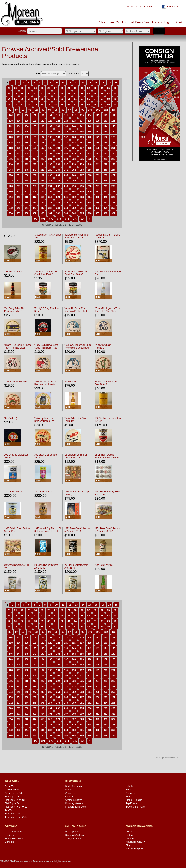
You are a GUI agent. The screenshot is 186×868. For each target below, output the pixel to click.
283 (98, 181)
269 (98, 175)
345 (34, 208)
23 (29, 88)
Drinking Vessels (74, 803)
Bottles (69, 790)
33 (95, 88)
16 (96, 83)
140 (74, 126)
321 (66, 197)
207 (50, 153)
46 (69, 94)
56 (22, 99)
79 (62, 104)
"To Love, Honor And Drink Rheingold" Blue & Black (78, 346)
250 (58, 170)
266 (74, 175)
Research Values (75, 835)
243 (113, 164)
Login (168, 22)
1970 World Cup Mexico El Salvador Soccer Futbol (48, 530)
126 (74, 121)
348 (58, 208)
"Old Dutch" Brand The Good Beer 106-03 (76, 273)
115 (98, 115)
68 (102, 99)
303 (34, 192)
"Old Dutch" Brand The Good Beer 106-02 (46, 273)
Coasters (70, 793)
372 (51, 219)
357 (19, 213)
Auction (157, 22)
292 (58, 186)
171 (98, 137)
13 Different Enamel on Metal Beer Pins (76, 456)
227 (98, 159)
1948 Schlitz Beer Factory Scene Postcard (17, 530)
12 (70, 83)
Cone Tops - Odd (14, 793)
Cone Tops (11, 786)
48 (82, 94)
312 (105, 192)
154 (74, 132)
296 (90, 186)
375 (75, 219)
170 (90, 137)
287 (19, 186)
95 (56, 110)
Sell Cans (139, 22)
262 (42, 175)
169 (82, 137)
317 (34, 197)
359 (34, 213)
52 (108, 94)
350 (74, 208)
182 (74, 143)
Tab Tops (10, 810)
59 (42, 99)
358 (26, 213)
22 (22, 88)
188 (11, 148)
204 (26, 153)
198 (90, 148)
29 (69, 88)
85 (102, 104)
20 (9, 88)
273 (19, 181)
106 (26, 115)
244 (11, 170)
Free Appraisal (73, 831)
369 (113, 213)
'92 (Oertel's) (11, 418)
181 (66, 143)
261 (34, 175)
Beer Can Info (118, 22)
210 (74, 153)
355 (113, 208)
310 (90, 192)
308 (74, 192)
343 (19, 208)
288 (26, 186)
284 (105, 181)
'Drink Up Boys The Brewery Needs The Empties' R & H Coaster (46, 421)
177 (34, 143)
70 (115, 99)
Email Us (174, 7)
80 (69, 104)
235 (50, 164)
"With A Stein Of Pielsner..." (103, 346)
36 (115, 88)
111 (66, 115)
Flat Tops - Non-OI (15, 800)
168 (74, 137)
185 (98, 143)
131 (113, 121)
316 (26, 197)
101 (98, 110)
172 (105, 137)
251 (66, 170)
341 (113, 203)
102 (106, 110)
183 (82, 143)
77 (49, 104)
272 (11, 181)
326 (105, 197)
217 (19, 159)
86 (108, 104)
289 (34, 186)
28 (62, 88)
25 (42, 88)
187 (113, 143)
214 (105, 153)
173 (113, 137)
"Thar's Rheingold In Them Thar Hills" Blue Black (108, 310)
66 (88, 99)
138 (58, 126)
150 (42, 132)
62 (62, 99)
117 (113, 115)
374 (67, 219)
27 (55, 88)
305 (50, 192)
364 (74, 213)
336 (74, 203)
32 (88, 88)
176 (26, 143)
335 (66, 203)
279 (66, 181)
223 (66, 159)
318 (42, 197)
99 (83, 110)
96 (63, 110)
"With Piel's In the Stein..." (17, 382)
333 (50, 203)
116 (105, 115)
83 (88, 104)
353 (98, 208)
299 (113, 186)
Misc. (129, 790)
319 (50, 197)
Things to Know (74, 838)
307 (66, 192)
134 (26, 126)
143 (98, 126)
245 (19, 170)
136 (42, 126)
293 (66, 186)
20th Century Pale (104, 565)
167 (66, 137)
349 (66, 208)
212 (90, 153)
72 (15, 104)
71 (9, 104)
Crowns (69, 797)
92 (36, 110)
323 (82, 197)
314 (11, 197)
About (129, 831)
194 (58, 148)
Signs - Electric (134, 800)
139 (66, 126)
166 (58, 137)
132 (11, 126)
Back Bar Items (74, 786)
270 (105, 175)
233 (34, 164)
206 (42, 153)
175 (19, 143)
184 (90, 143)
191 (34, 148)
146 (11, 132)
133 (19, 126)
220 (42, 159)
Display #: (75, 74)
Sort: (38, 74)
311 (98, 192)
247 (34, 170)
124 (58, 121)
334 (58, 203)
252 (74, 170)
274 (26, 181)
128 (90, 121)
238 (74, 164)
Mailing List (133, 7)
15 (90, 83)
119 (19, 121)
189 (19, 148)
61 (55, 99)
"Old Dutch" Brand (13, 271)
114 (90, 115)
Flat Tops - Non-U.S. (16, 807)
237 (66, 164)
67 (95, 99)
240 (90, 164)
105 (19, 115)
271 (113, 175)
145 (113, 126)
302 (26, 192)
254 (90, 170)
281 (82, 181)
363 (66, 213)
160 (11, 137)
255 (98, 170)
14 (83, 83)
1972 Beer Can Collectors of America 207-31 (77, 530)
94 (49, 110)
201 (113, 148)
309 (82, 192)
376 (83, 219)
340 (105, 203)
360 (42, 213)
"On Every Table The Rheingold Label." (14, 310)
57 (29, 99)
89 (16, 110)
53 (115, 94)
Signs (129, 797)
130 (105, 121)
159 (113, 132)
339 (98, 203)
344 (26, 208)
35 (108, 88)
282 (90, 181)
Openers (130, 793)
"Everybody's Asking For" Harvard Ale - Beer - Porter (77, 238)
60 (49, 99)
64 (75, 99)
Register (9, 835)
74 (29, 104)
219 (34, 159)
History (130, 835)
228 (105, 159)
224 (74, 159)
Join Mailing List (134, 849)
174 (11, 143)
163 (34, 137)
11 (63, 83)
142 (90, 126)
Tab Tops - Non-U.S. (16, 817)
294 (74, 186)
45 (62, 94)
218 (26, 159)
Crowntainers (12, 790)
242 (105, 164)
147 (19, 132)
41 (35, 94)
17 (103, 83)
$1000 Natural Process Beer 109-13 (106, 383)
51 (102, 94)
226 (90, 159)
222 (58, 159)
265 (66, 175)
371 (43, 219)
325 (98, 197)
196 (74, 148)
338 (90, 203)
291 (50, 186)
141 (82, 126)
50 (95, 94)
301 (19, 192)
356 (11, 213)
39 (22, 94)
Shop (103, 22)
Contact (130, 838)
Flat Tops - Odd (13, 803)
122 (42, 121)
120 (26, 121)
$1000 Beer (70, 382)
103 (114, 110)
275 (34, 181)
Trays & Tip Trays (135, 807)
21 (15, 88)
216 (11, 159)
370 (35, 219)
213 (98, 153)
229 (113, 159)
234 (42, 164)
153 (66, 132)
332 (42, 203)
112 (74, 115)
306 (58, 192)
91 (30, 110)
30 (75, 88)
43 (49, 94)
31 (82, 88)
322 (74, 197)
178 (42, 143)
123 (50, 121)
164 (42, 137)
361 (50, 213)
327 (113, 197)
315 (19, 197)
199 (98, 148)
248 (42, 170)
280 (74, 181)
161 (19, 137)
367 (98, 213)
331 (34, 203)
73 (22, 104)
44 (55, 94)
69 (108, 99)
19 (116, 83)
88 (10, 110)
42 (42, 94)
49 (88, 94)
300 (11, 192)
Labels (129, 786)
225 (82, 159)
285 (113, 181)
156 (90, 132)
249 (50, 170)
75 (35, 104)
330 (26, 203)
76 (42, 104)
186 (105, 143)
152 (58, 132)
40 (29, 94)
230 (11, 164)
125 (66, 121)
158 (105, 132)
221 (50, 159)
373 (59, 219)
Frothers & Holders (76, 807)
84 (95, 104)
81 (75, 104)
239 (82, 164)
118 (11, 121)
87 (115, 104)
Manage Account (14, 838)
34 (102, 88)
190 (26, 148)
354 (105, 208)
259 (19, 175)
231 (19, 164)
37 (9, 94)
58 (35, 99)
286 (11, 186)
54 (9, 99)
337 (82, 203)
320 (58, 197)
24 (35, 88)
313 (113, 192)
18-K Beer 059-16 (13, 492)
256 (105, 170)
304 (42, 192)
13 (76, 83)
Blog (128, 845)
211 (82, 153)
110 (58, 115)
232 (26, 164)
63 (69, 99)
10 (56, 83)
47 (75, 94)
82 (82, 104)
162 (26, 137)
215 (113, 153)
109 (50, 115)
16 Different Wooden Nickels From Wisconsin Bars (107, 458)
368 (105, 213)
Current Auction (13, 831)
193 (50, 148)
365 (82, 213)
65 (82, 99)
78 (55, 104)
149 (34, 132)
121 (34, 121)
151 (50, 132)
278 (58, 181)
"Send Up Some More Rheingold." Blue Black (76, 310)
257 (113, 170)
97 (70, 110)
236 (58, 164)
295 (82, 186)
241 (98, 164)
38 (15, 94)
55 (15, 99)
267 (82, 175)
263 (50, 175)
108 (42, 115)
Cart (179, 22)
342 (11, 208)
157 (98, 132)
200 (105, 148)
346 (42, 208)
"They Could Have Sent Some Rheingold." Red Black (46, 348)
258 (11, 175)
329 (19, 203)
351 (82, 208)
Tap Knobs (131, 803)
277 (50, 181)
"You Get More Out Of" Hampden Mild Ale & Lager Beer (46, 384)
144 (105, 126)
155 (82, 132)
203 (19, 153)
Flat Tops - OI (12, 797)
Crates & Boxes (74, 800)
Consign (9, 842)
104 (11, 115)
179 (50, 143)
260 (26, 175)
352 (90, 208)
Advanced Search (135, 842)
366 (90, 213)
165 (50, 137)
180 (58, 143)
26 (49, 88)
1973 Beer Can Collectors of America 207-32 (107, 530)
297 (98, 186)
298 (105, 186)
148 (26, 132)
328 (11, 203)
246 (26, 170)
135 (34, 126)
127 (82, 121)
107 (34, 115)
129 (98, 121)
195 (66, 148)
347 (50, 208)
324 (90, 197)
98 (76, 110)
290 (42, 186)
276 (42, 181)
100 (90, 110)
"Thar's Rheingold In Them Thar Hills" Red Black (17, 346)
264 (58, 175)
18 (110, 83)
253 (82, 170)
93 (43, 110)
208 (58, 153)
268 (90, 175)
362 (58, 213)
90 (23, 110)
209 (66, 153)
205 (34, 153)
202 (11, 153)
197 (82, 148)
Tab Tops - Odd (13, 814)
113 (82, 115)
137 (50, 126)
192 (42, 148)
